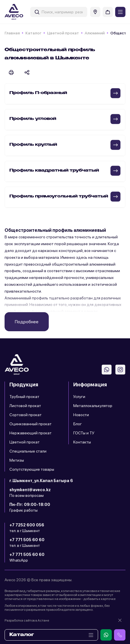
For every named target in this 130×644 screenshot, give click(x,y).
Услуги (79, 397)
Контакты (82, 442)
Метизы (17, 460)
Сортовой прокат (26, 415)
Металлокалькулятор (93, 406)
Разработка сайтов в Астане (27, 620)
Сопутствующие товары (32, 469)
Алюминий (95, 33)
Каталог (33, 33)
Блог (78, 424)
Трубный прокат (24, 397)
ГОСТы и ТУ (84, 433)
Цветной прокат (63, 33)
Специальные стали (28, 451)
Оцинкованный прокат (31, 424)
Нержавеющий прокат (31, 433)
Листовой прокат (25, 406)
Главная (12, 33)
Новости (81, 415)
